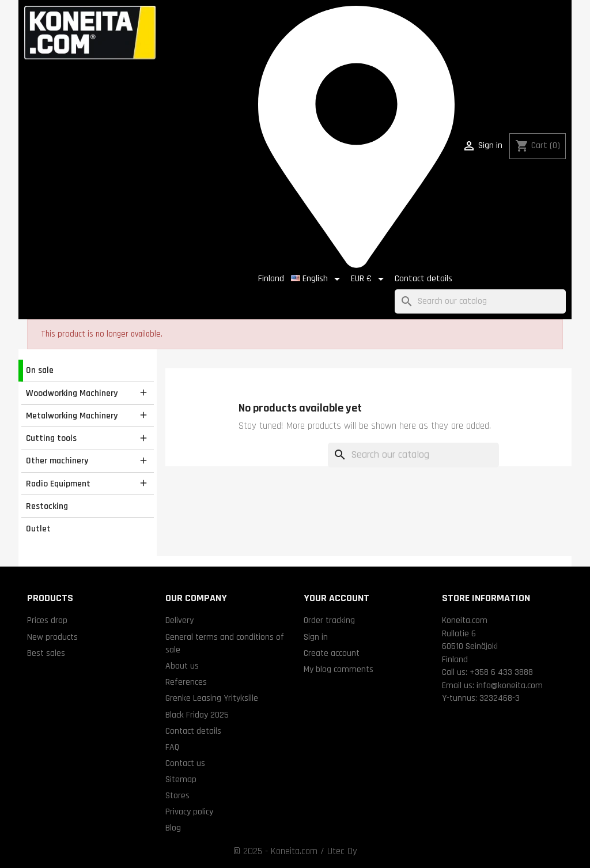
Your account (336, 598)
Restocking (47, 506)
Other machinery (57, 461)
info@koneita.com (510, 685)
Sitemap (181, 779)
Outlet (38, 529)
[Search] (480, 302)
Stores (177, 795)
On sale (40, 370)
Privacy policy (189, 812)
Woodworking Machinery (72, 393)
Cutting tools (51, 438)
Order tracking (329, 620)
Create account (332, 653)
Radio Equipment (58, 484)
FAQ (172, 747)
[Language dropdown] (317, 279)
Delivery (179, 620)
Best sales (46, 653)
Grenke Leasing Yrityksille (212, 698)
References (186, 682)
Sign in (316, 637)
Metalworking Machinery (72, 416)
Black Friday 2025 (197, 715)
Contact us (185, 763)
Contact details (423, 279)
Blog (173, 828)
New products (52, 637)
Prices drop (47, 620)
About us (182, 666)
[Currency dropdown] (369, 279)
